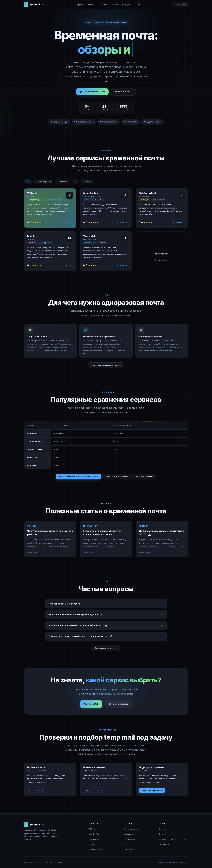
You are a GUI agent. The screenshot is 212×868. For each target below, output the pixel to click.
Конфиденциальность (168, 862)
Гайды (115, 4)
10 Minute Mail (94, 839)
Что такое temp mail (132, 829)
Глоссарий (128, 849)
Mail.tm (91, 844)
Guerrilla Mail (94, 834)
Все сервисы (181, 5)
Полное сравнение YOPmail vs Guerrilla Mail (78, 476)
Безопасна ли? (130, 834)
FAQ (139, 4)
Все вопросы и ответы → (106, 648)
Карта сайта (164, 844)
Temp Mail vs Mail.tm (144, 476)
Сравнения (104, 4)
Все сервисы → (95, 849)
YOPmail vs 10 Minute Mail (117, 476)
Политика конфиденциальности (172, 839)
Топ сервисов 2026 (92, 92)
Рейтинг (91, 4)
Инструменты (128, 4)
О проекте (163, 829)
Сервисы (80, 4)
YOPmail (92, 829)
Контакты (163, 834)
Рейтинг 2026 (91, 707)
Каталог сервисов (118, 707)
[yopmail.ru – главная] (34, 4)
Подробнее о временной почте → (106, 365)
